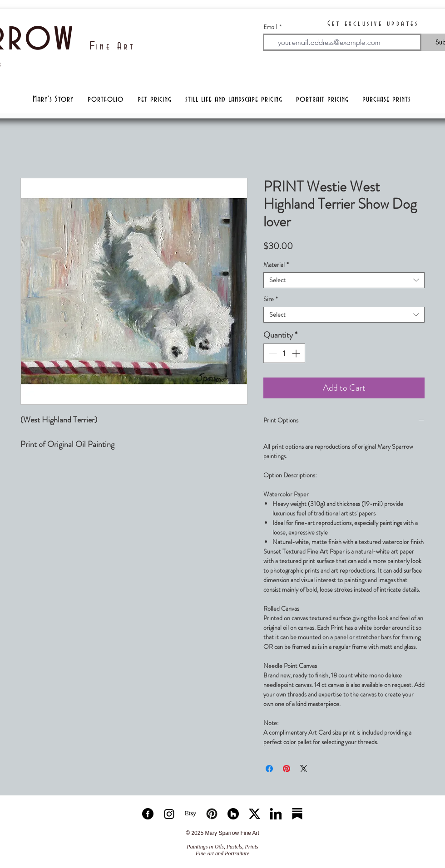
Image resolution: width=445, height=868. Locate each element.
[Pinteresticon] (212, 814)
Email (270, 27)
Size (271, 299)
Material (276, 265)
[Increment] (297, 353)
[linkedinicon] (276, 814)
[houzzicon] (233, 814)
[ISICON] (169, 814)
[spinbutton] (284, 353)
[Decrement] (272, 353)
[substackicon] (297, 814)
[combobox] (344, 280)
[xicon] (255, 814)
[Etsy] (190, 814)
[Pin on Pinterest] (287, 769)
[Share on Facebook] (269, 769)
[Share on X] (304, 769)
